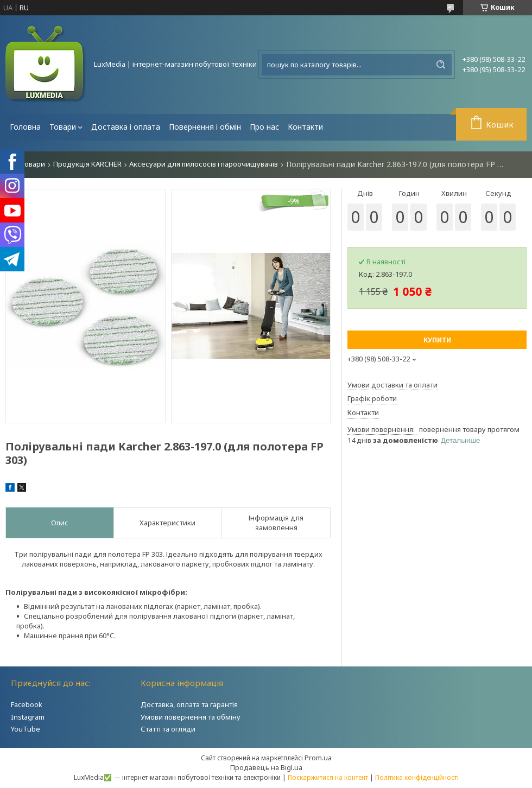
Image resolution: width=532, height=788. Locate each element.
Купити (437, 340)
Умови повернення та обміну (191, 717)
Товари (63, 127)
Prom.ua (318, 758)
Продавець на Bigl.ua (266, 767)
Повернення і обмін (205, 127)
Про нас (264, 127)
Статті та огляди (168, 729)
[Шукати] (441, 65)
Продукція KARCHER (87, 164)
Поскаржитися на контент (328, 777)
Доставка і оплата (126, 127)
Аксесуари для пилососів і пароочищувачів (204, 164)
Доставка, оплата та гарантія (189, 704)
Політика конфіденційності (417, 777)
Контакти (305, 127)
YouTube (26, 729)
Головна (25, 127)
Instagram (28, 717)
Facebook (27, 704)
